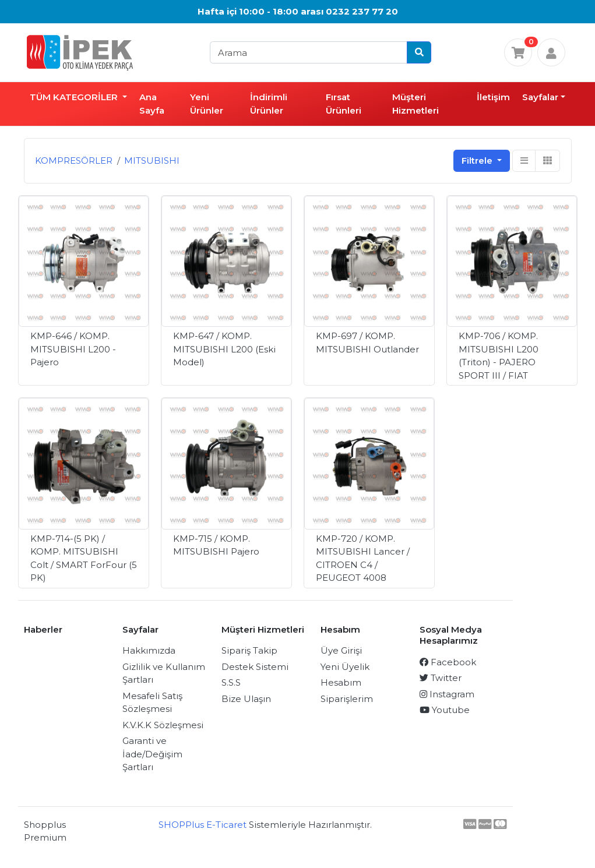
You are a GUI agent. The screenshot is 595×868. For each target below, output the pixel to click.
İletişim (493, 97)
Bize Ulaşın (246, 699)
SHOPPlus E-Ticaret (203, 825)
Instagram (447, 694)
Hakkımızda (149, 650)
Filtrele (478, 160)
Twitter (441, 678)
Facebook (448, 662)
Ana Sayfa (152, 104)
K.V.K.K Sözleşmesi (163, 725)
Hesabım (341, 682)
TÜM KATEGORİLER (75, 97)
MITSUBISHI (152, 160)
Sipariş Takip (249, 650)
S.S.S (231, 682)
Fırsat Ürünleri (344, 104)
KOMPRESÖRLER (74, 160)
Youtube (445, 710)
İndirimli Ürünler (269, 104)
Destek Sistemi (255, 667)
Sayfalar (540, 97)
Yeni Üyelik (345, 667)
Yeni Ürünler (207, 104)
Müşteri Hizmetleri (416, 104)
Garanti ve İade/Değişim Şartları (152, 754)
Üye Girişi (341, 650)
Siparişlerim (347, 699)
